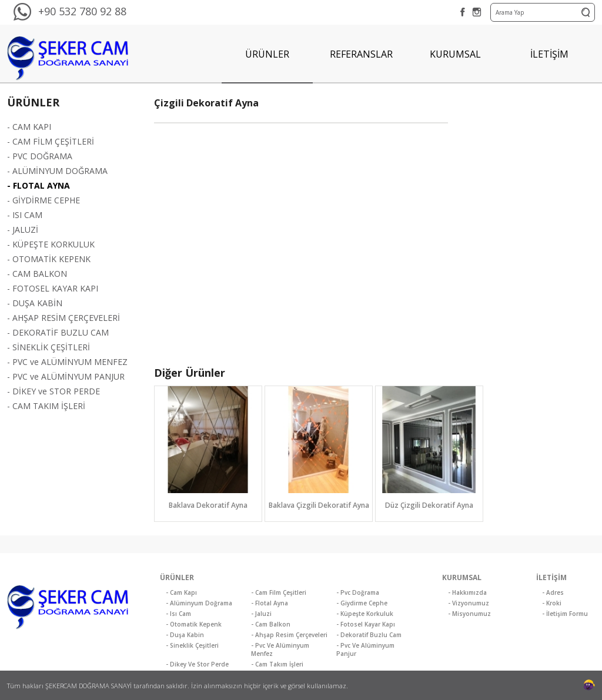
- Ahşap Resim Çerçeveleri (289, 635)
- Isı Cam (178, 614)
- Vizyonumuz (469, 603)
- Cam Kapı (181, 592)
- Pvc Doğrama (358, 592)
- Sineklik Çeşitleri (192, 645)
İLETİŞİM (549, 54)
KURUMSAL (455, 54)
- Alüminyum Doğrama (199, 603)
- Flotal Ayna (270, 603)
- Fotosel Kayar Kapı (366, 624)
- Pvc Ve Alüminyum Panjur (365, 649)
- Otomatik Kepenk (194, 624)
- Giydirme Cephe (362, 603)
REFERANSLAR (361, 54)
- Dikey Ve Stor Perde (197, 664)
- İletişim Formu (565, 614)
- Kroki (552, 603)
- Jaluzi (261, 614)
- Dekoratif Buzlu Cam (369, 635)
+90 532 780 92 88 (82, 11)
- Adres (553, 592)
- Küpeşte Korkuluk (365, 614)
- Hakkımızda (467, 592)
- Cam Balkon (271, 624)
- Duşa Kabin (185, 635)
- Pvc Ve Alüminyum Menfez (280, 649)
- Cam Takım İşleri (277, 664)
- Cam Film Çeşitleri (279, 592)
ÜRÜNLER (267, 54)
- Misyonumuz (469, 614)
